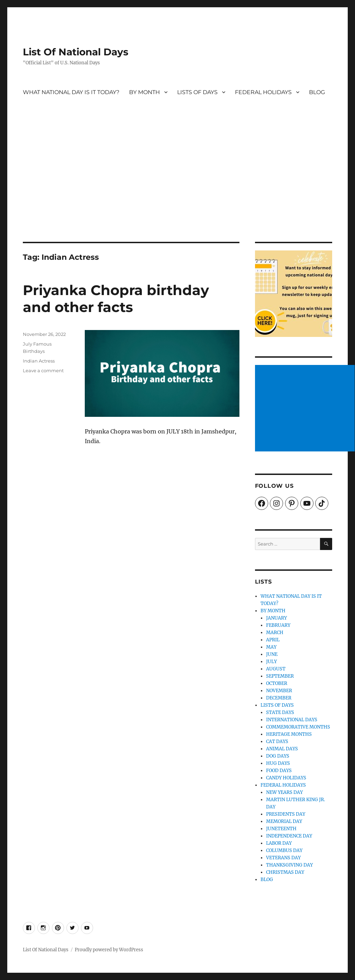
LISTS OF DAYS (197, 92)
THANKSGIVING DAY (289, 865)
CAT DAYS (277, 741)
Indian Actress (39, 361)
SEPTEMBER (280, 676)
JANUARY (276, 618)
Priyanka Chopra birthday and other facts (116, 299)
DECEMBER (279, 698)
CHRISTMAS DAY (285, 872)
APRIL (273, 640)
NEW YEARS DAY (284, 792)
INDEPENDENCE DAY (289, 836)
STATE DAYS (280, 712)
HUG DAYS (278, 763)
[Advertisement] (179, 191)
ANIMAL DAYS (282, 749)
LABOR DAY (279, 843)
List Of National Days (76, 52)
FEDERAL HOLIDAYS (263, 92)
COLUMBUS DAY (284, 850)
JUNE (272, 654)
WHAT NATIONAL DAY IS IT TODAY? (71, 92)
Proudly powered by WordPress (109, 950)
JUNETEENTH (281, 829)
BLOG (317, 92)
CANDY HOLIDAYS (286, 778)
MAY (271, 647)
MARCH (275, 633)
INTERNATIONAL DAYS (292, 720)
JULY (271, 662)
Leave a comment (43, 370)
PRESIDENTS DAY (286, 814)
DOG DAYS (278, 756)
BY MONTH (144, 92)
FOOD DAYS (279, 771)
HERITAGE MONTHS (289, 734)
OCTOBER (277, 683)
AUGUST (276, 669)
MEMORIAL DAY (284, 821)
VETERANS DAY (283, 858)
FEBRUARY (278, 625)
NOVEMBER (279, 691)
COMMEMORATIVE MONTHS (298, 727)
